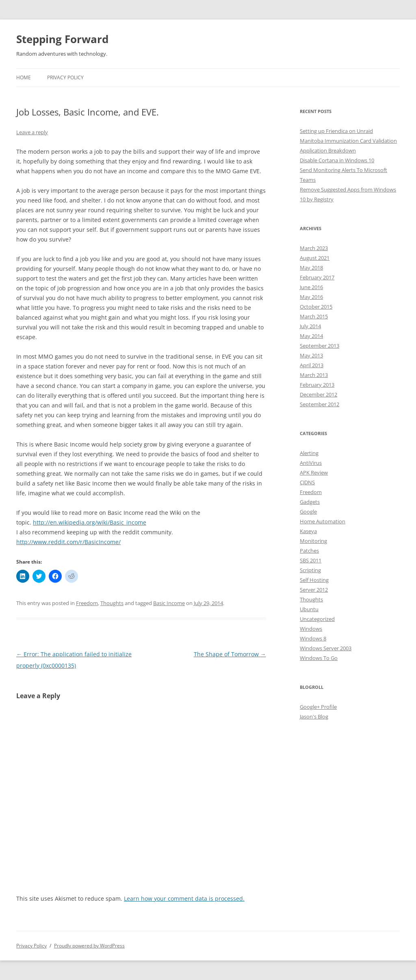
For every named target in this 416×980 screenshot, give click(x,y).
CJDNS (307, 482)
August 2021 (315, 258)
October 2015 (316, 307)
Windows (311, 629)
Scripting (310, 570)
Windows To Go (319, 658)
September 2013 (320, 346)
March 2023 (314, 248)
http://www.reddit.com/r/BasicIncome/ (68, 542)
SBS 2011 (311, 560)
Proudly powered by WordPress (89, 946)
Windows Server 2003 (326, 648)
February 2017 (317, 277)
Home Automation (323, 521)
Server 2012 (314, 590)
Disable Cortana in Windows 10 (337, 160)
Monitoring (313, 541)
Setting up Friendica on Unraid (336, 131)
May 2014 (311, 336)
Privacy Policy (65, 77)
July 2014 (310, 326)
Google (308, 512)
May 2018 (311, 268)
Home (24, 77)
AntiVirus (311, 463)
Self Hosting (314, 580)
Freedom (87, 603)
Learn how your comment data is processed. (184, 898)
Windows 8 (313, 638)
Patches (309, 551)
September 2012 (320, 404)
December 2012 (318, 394)
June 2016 (311, 287)
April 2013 (312, 365)
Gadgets (310, 502)
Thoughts (112, 603)
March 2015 (314, 316)
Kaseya (308, 531)
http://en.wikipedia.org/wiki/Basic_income (90, 522)
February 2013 (317, 385)
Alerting (309, 453)
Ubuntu (309, 609)
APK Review (314, 473)
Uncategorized (317, 619)
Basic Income (169, 603)
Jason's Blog (314, 716)
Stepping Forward (62, 39)
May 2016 (311, 297)
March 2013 (314, 375)
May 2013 (311, 355)
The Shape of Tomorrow (230, 654)
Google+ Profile (318, 707)
